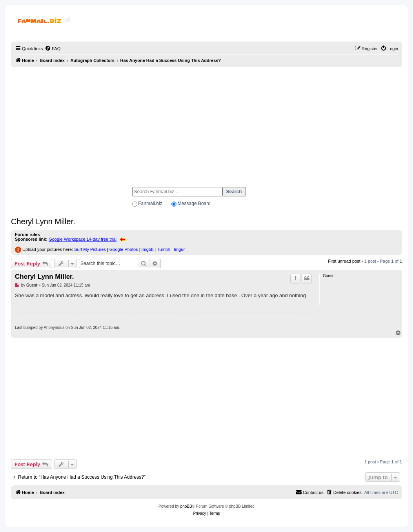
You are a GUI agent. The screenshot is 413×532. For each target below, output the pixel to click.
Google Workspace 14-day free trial (83, 239)
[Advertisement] (206, 123)
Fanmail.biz (150, 203)
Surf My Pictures (90, 249)
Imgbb (148, 249)
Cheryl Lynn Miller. (43, 222)
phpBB (186, 506)
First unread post (344, 261)
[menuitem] (53, 49)
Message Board (194, 203)
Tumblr (164, 249)
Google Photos (124, 249)
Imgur (179, 249)
